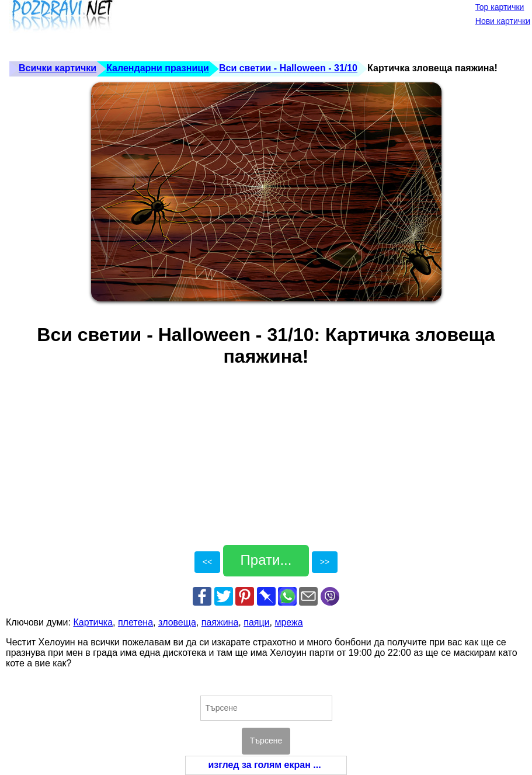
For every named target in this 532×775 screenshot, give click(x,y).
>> (325, 562)
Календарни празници (158, 68)
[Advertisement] (218, 29)
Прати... (266, 560)
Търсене (266, 741)
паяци (256, 622)
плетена (135, 622)
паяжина (220, 622)
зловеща (177, 622)
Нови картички (503, 21)
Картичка (93, 622)
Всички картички (58, 68)
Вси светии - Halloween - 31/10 (288, 68)
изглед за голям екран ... (264, 765)
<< (207, 562)
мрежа (288, 622)
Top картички (500, 7)
